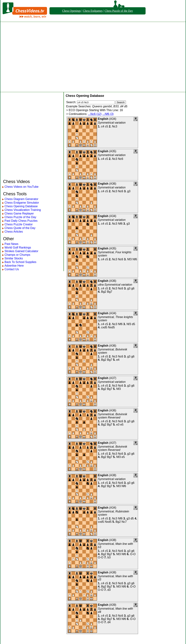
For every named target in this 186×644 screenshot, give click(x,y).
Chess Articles (14, 232)
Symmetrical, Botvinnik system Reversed (113, 416)
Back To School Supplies (20, 262)
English (103, 119)
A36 (113, 184)
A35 (113, 151)
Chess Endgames (93, 11)
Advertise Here (14, 266)
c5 (106, 126)
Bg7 (110, 292)
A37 (113, 378)
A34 (113, 119)
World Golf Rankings (18, 248)
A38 (113, 475)
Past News (11, 244)
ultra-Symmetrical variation (115, 285)
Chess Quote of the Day (20, 228)
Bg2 (104, 292)
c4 (103, 126)
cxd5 (104, 327)
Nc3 (115, 126)
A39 (113, 605)
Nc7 (124, 522)
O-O (133, 554)
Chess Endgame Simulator (22, 203)
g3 (129, 191)
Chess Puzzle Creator (19, 224)
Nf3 (129, 259)
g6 (133, 288)
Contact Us (12, 269)
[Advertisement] (34, 57)
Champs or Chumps (17, 255)
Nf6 (120, 224)
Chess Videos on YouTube (22, 187)
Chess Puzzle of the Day (119, 11)
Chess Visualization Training (23, 210)
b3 (109, 557)
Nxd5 (111, 327)
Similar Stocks (14, 258)
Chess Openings (71, 11)
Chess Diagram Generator (21, 199)
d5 (134, 324)
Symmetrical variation (112, 123)
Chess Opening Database (21, 206)
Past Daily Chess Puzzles (21, 221)
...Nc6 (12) (95, 114)
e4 (118, 360)
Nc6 (121, 159)
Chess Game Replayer (19, 213)
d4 (109, 622)
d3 (109, 590)
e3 (118, 425)
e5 (122, 425)
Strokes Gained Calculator (21, 251)
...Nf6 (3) (108, 114)
